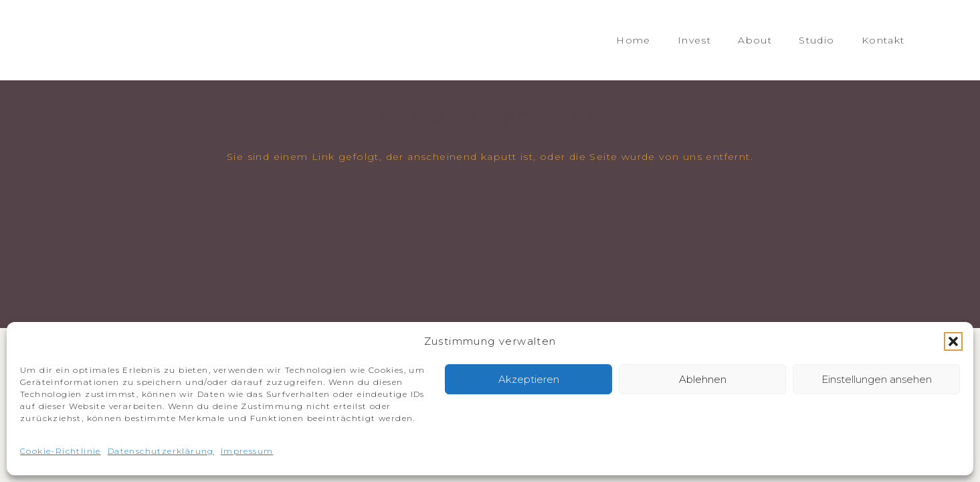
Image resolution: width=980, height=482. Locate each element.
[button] (953, 341)
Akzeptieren (529, 379)
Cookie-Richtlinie (61, 451)
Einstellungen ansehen (877, 379)
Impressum (247, 451)
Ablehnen (703, 379)
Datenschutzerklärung (161, 451)
